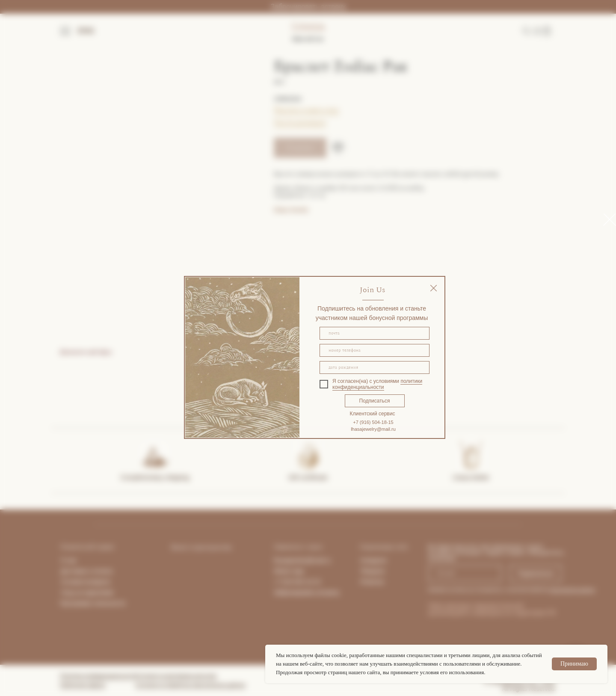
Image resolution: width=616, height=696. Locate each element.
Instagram (373, 560)
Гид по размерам (300, 122)
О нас (69, 560)
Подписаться (375, 401)
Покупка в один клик (307, 110)
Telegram (373, 571)
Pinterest (372, 582)
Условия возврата (86, 582)
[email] (375, 333)
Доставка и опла (84, 571)
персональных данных (572, 590)
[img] (434, 288)
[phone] (375, 350)
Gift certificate (308, 477)
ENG (86, 31)
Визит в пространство (201, 547)
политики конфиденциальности (377, 384)
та (110, 571)
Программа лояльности (93, 603)
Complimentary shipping (155, 477)
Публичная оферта (83, 685)
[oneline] (375, 367)
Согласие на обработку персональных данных (190, 685)
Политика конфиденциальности (98, 676)
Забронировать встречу (308, 7)
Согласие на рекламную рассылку (176, 676)
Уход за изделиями (87, 592)
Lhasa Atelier (471, 477)
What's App (289, 571)
